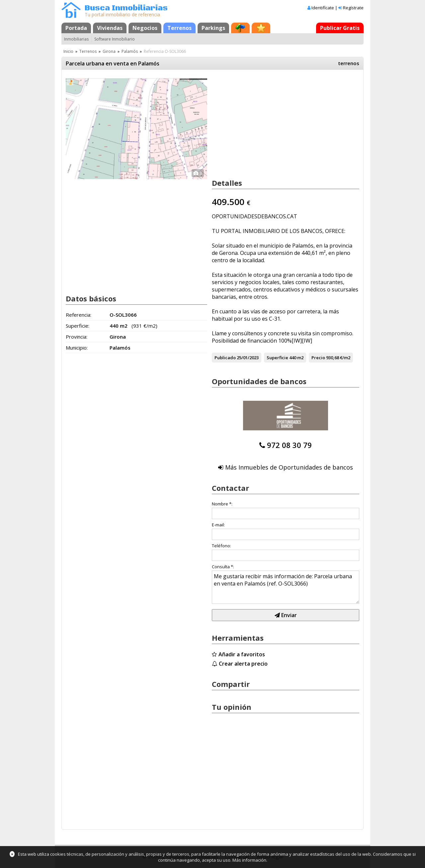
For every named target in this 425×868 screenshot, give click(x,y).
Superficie (277, 358)
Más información (249, 860)
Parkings (213, 28)
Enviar (286, 615)
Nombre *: (222, 504)
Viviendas (110, 28)
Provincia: (77, 337)
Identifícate (323, 8)
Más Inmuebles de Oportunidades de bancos (289, 467)
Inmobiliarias (76, 39)
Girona (109, 51)
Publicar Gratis (340, 28)
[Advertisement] (136, 235)
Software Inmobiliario (115, 39)
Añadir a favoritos (242, 654)
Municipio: (77, 348)
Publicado (225, 358)
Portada (76, 28)
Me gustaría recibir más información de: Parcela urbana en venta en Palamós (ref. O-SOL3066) (286, 587)
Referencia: (79, 315)
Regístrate (353, 8)
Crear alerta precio (243, 664)
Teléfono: (221, 546)
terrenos (349, 63)
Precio (318, 358)
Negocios (145, 28)
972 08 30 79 (289, 445)
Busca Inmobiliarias (126, 8)
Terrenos (179, 28)
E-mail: (218, 525)
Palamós (130, 51)
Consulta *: (223, 567)
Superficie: (78, 326)
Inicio (68, 51)
